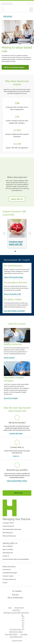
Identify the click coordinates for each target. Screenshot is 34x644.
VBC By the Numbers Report (15, 67)
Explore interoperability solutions (17, 481)
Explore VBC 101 (17, 199)
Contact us (16, 456)
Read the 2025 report (17, 433)
